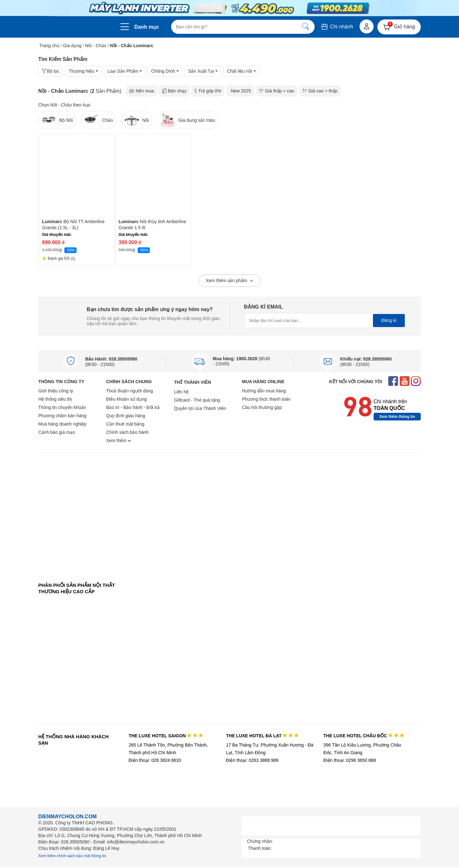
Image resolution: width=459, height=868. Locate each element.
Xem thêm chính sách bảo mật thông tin (72, 856)
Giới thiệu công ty (56, 391)
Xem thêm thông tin (397, 417)
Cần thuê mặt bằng (125, 424)
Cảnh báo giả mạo (57, 432)
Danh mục (147, 27)
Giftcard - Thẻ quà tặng (197, 400)
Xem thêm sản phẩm (230, 281)
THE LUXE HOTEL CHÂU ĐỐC (364, 736)
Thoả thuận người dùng (130, 391)
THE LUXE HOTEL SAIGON (166, 736)
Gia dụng (72, 46)
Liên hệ (181, 392)
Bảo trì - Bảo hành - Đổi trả (133, 407)
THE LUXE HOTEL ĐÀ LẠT (262, 736)
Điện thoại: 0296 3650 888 (350, 760)
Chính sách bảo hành (127, 432)
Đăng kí (389, 320)
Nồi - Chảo (95, 46)
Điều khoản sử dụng (126, 399)
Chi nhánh (337, 27)
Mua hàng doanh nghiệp (62, 424)
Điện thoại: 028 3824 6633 (155, 760)
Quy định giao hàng (126, 416)
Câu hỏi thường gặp (262, 407)
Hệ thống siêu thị (55, 399)
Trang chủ (49, 46)
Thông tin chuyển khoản (62, 407)
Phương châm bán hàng (62, 416)
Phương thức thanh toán (266, 399)
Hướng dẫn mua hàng (264, 391)
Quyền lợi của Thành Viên (200, 408)
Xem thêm (119, 441)
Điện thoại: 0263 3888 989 (252, 760)
